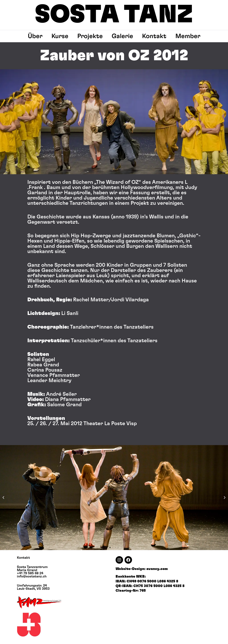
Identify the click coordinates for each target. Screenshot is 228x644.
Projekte (90, 36)
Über (35, 36)
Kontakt (154, 36)
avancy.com (157, 569)
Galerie (122, 36)
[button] (3, 497)
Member (188, 36)
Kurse (60, 36)
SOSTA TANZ (114, 15)
